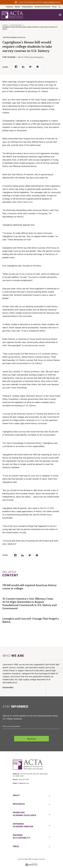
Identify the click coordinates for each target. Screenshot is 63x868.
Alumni (17, 7)
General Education (16, 25)
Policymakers (27, 7)
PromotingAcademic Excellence (25, 814)
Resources (19, 804)
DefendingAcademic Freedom (23, 825)
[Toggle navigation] (60, 15)
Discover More (8, 687)
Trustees (9, 7)
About (16, 795)
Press (54, 7)
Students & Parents (42, 7)
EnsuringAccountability (21, 836)
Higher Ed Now (49, 2)
